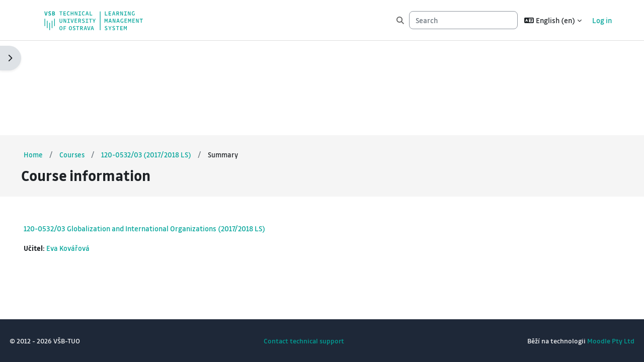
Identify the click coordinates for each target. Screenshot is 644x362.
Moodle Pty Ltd (588, 341)
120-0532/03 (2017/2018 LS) (171, 60)
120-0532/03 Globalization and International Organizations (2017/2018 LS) (167, 134)
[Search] (463, 20)
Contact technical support (304, 341)
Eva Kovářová (92, 154)
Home (56, 60)
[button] (553, 20)
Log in (602, 20)
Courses (96, 60)
